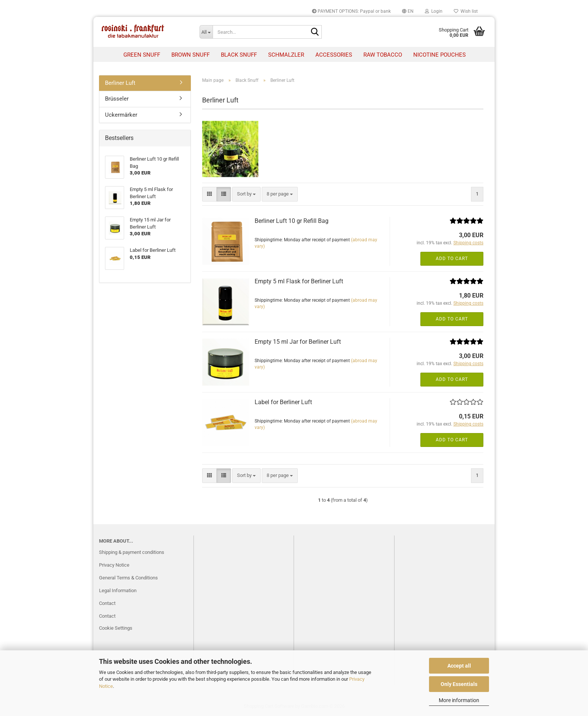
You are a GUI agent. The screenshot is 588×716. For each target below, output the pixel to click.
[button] (408, 11)
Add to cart (452, 259)
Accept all (459, 666)
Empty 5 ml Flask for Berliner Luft (299, 281)
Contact (107, 603)
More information (459, 700)
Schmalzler (286, 55)
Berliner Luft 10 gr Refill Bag (292, 221)
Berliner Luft (120, 83)
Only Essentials (459, 684)
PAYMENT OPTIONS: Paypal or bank (351, 11)
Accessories (334, 55)
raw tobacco (383, 55)
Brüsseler (117, 99)
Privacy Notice (114, 565)
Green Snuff (142, 55)
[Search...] (206, 32)
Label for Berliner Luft (283, 402)
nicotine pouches (439, 55)
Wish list (466, 11)
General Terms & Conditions (128, 578)
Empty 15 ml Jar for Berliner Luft (298, 342)
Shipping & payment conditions (132, 552)
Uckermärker (121, 115)
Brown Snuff (190, 55)
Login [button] (434, 11)
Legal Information (118, 590)
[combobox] (246, 194)
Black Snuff (239, 55)
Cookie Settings (116, 628)
